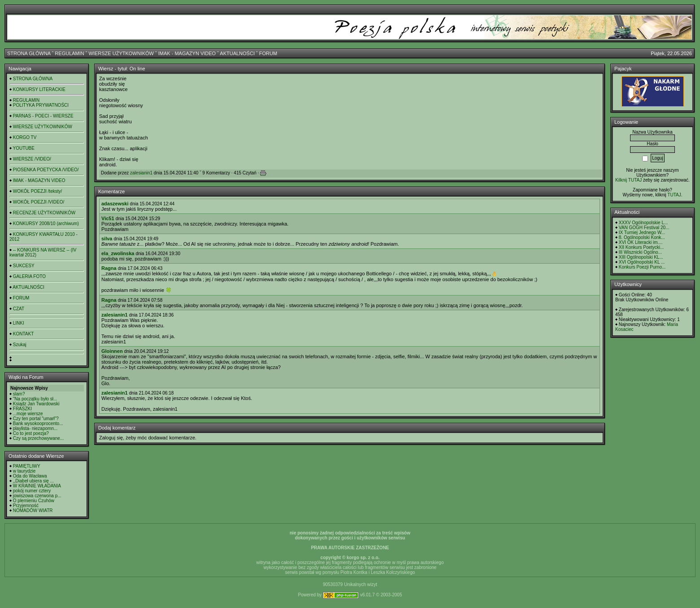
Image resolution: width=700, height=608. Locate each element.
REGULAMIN (69, 53)
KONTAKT (23, 334)
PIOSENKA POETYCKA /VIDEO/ (46, 170)
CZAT (19, 309)
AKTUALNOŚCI (237, 53)
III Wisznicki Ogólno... (640, 252)
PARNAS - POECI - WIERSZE (43, 116)
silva (107, 239)
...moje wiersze (28, 414)
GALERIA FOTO (29, 276)
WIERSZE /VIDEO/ (32, 159)
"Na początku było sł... (35, 399)
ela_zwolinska (118, 253)
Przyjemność (26, 506)
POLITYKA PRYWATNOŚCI (41, 105)
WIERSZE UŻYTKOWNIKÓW (121, 53)
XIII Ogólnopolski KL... (641, 257)
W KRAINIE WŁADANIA (37, 486)
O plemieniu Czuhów (34, 501)
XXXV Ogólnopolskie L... (643, 223)
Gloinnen (112, 351)
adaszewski (115, 204)
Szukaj (20, 345)
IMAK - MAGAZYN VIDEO (187, 53)
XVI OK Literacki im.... (641, 242)
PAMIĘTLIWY (27, 466)
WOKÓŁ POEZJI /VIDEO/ (39, 202)
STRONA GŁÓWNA (29, 53)
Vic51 (108, 218)
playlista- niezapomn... (35, 428)
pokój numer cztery (32, 491)
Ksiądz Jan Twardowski (36, 404)
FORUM (268, 53)
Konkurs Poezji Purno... (642, 267)
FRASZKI (22, 409)
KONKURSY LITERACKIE (39, 89)
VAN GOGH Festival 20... (644, 228)
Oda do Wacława (30, 476)
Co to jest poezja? (31, 433)
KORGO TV (25, 137)
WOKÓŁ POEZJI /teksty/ (37, 191)
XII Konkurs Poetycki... (641, 247)
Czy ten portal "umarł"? (36, 419)
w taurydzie (24, 471)
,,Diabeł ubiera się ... (33, 481)
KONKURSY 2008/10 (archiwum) (46, 224)
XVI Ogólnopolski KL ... (642, 262)
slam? (19, 394)
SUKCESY (24, 266)
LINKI (19, 323)
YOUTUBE (24, 148)
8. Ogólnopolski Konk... (642, 237)
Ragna (109, 268)
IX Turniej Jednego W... (642, 232)
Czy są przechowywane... (38, 438)
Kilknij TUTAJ (628, 180)
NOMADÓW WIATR (33, 510)
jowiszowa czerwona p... (37, 496)
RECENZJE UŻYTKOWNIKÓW (44, 213)
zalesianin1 (141, 173)
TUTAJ (674, 195)
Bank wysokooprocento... (38, 423)
